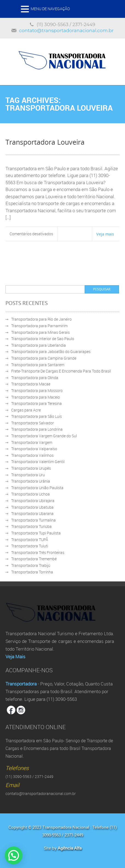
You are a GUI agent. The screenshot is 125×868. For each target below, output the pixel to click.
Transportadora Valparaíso (34, 449)
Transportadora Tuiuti (30, 546)
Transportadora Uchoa (30, 494)
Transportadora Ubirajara (33, 501)
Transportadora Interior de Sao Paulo (43, 339)
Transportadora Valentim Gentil (38, 462)
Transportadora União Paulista (37, 488)
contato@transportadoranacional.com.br (66, 30)
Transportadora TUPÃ (30, 540)
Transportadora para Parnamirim (39, 326)
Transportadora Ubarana (32, 513)
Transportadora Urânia (31, 481)
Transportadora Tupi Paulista (36, 533)
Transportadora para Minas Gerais (40, 332)
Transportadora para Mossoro (37, 390)
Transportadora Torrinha (32, 572)
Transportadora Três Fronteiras (38, 552)
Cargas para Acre (26, 410)
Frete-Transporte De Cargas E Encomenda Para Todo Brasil (61, 371)
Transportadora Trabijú (31, 565)
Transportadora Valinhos (32, 455)
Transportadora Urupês (31, 468)
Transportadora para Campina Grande (44, 358)
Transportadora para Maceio (36, 397)
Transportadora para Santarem (38, 365)
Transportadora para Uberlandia (39, 345)
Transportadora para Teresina (37, 403)
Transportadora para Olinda (35, 378)
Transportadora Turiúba (31, 526)
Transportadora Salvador (33, 423)
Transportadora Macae (31, 384)
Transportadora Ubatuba (32, 507)
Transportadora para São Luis (37, 416)
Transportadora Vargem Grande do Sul (44, 436)
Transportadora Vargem (32, 442)
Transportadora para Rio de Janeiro (41, 319)
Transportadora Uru (28, 475)
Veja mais (105, 234)
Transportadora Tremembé (34, 559)
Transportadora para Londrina (37, 429)
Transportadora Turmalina (34, 520)
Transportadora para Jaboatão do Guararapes (51, 352)
